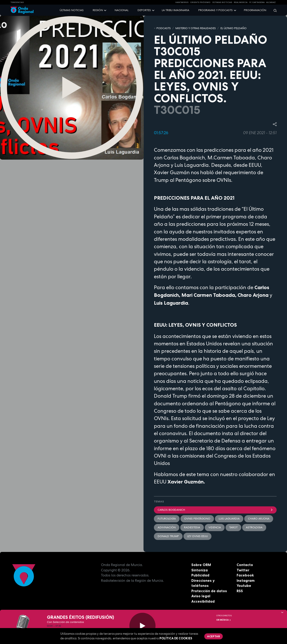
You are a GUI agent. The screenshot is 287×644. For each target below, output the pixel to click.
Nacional (122, 10)
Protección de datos (209, 591)
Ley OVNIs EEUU (197, 536)
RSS (240, 591)
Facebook (245, 575)
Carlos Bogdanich (215, 510)
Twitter (243, 570)
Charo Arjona (259, 519)
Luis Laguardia (229, 519)
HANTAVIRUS (182, 2)
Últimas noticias (72, 10)
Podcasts (164, 28)
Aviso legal (201, 596)
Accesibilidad (203, 601)
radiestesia (192, 527)
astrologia (254, 527)
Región (98, 10)
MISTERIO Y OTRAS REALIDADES (196, 28)
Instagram (246, 581)
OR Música (224, 620)
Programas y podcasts (215, 10)
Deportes (144, 10)
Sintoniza (200, 570)
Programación (255, 10)
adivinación (167, 527)
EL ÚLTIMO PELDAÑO (234, 28)
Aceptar (214, 636)
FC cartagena (257, 2)
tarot (233, 527)
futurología (167, 519)
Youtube (244, 586)
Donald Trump (168, 536)
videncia (215, 527)
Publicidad (200, 575)
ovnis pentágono (197, 519)
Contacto (245, 565)
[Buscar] (274, 10)
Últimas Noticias (222, 2)
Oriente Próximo (200, 2)
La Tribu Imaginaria (176, 10)
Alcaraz (271, 2)
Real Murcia (241, 2)
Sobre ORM (201, 565)
